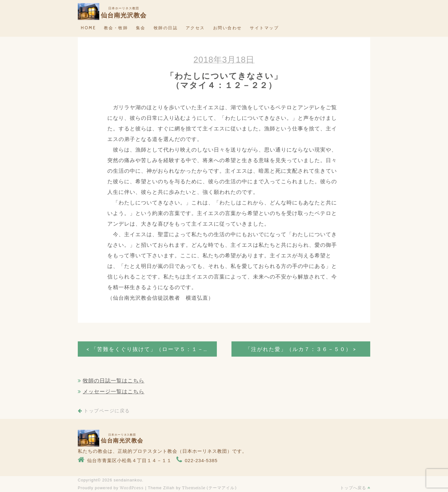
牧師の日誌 (166, 28)
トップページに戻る (104, 411)
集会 (141, 28)
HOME (88, 28)
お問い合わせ (228, 28)
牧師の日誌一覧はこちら (114, 381)
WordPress (132, 488)
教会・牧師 (116, 28)
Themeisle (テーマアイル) (209, 488)
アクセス (195, 28)
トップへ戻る (355, 488)
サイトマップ (264, 28)
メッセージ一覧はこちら (114, 392)
